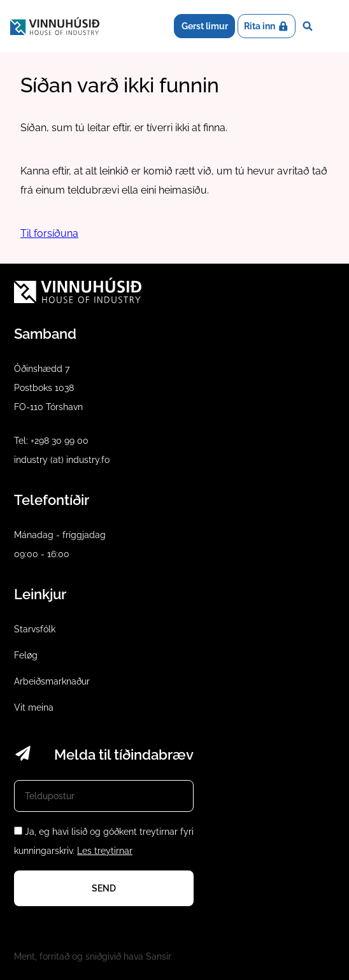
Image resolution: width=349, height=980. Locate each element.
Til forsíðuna (49, 233)
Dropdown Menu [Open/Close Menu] (329, 26)
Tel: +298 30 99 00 (51, 441)
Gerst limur (205, 26)
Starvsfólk (35, 629)
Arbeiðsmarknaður (52, 681)
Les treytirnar (105, 851)
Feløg (26, 655)
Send (104, 888)
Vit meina (34, 707)
